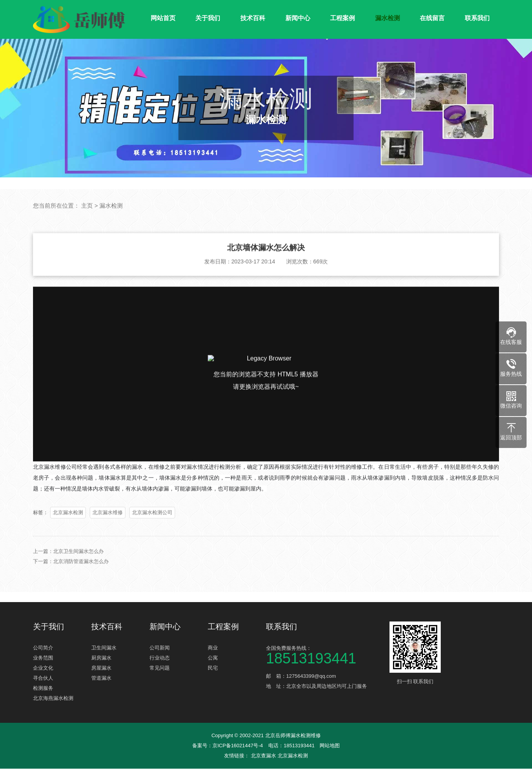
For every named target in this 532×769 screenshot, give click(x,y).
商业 (213, 648)
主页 (87, 206)
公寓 (213, 658)
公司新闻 (160, 648)
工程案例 (342, 18)
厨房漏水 (101, 658)
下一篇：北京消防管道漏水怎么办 (71, 572)
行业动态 (160, 658)
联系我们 (477, 18)
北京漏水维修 (108, 523)
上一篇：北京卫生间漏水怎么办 (68, 562)
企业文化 (43, 668)
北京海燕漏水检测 (53, 699)
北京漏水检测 (68, 523)
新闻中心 (298, 18)
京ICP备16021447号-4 (238, 746)
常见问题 (160, 668)
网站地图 (330, 746)
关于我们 (208, 18)
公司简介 (43, 648)
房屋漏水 (101, 668)
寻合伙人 (43, 678)
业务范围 (43, 658)
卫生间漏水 (104, 648)
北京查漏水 (264, 756)
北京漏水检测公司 (152, 523)
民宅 (213, 668)
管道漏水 (101, 678)
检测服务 (43, 688)
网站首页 (163, 18)
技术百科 (253, 18)
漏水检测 (388, 18)
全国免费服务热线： (324, 654)
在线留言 (432, 18)
